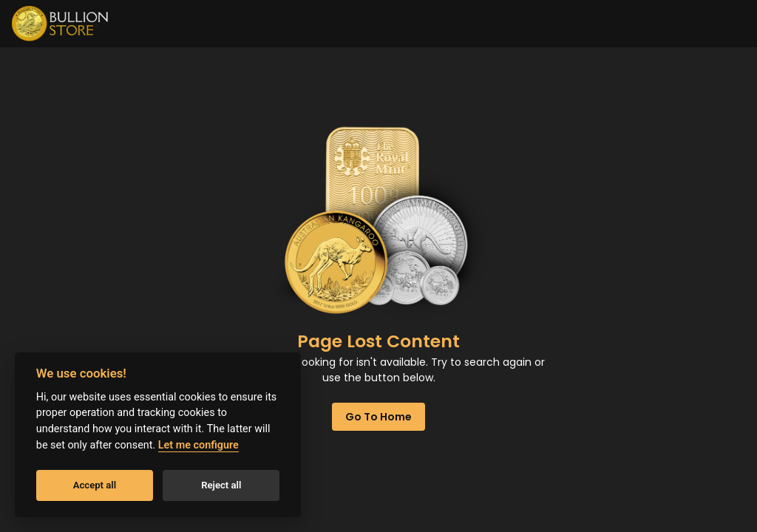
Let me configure (198, 445)
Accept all (95, 485)
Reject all (221, 485)
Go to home (378, 417)
